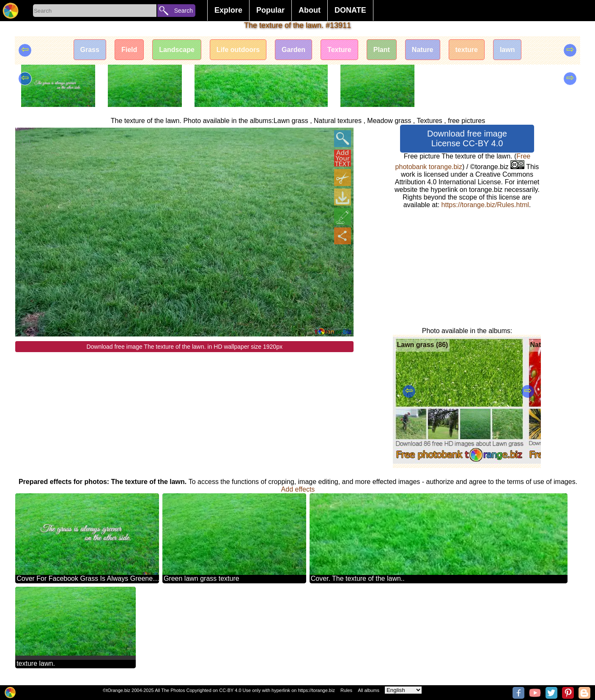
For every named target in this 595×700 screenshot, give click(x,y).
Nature (423, 50)
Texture (339, 50)
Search (184, 11)
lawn (507, 50)
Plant (382, 50)
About (310, 10)
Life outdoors (238, 50)
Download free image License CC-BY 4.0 (467, 138)
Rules (346, 690)
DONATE (350, 10)
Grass (90, 50)
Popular (270, 10)
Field (129, 50)
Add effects (298, 489)
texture (467, 50)
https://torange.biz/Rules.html (485, 205)
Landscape (177, 50)
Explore (228, 10)
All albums (369, 690)
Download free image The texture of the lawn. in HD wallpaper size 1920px (184, 347)
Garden (293, 50)
